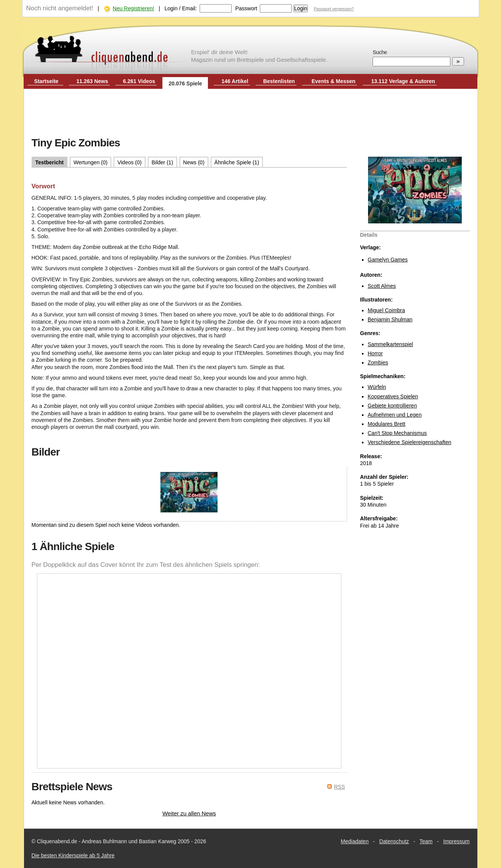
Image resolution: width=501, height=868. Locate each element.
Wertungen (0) (90, 162)
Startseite (46, 81)
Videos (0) (130, 162)
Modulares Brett (387, 424)
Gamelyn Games (388, 260)
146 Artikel (235, 81)
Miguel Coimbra (386, 310)
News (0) (194, 162)
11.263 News (92, 81)
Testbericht (50, 162)
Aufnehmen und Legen (395, 415)
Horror (375, 353)
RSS (340, 787)
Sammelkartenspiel (390, 344)
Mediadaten (355, 841)
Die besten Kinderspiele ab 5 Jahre (73, 855)
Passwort (246, 8)
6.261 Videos (139, 81)
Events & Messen (334, 81)
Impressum (456, 841)
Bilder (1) (162, 162)
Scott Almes (382, 286)
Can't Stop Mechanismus (397, 433)
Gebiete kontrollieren (392, 406)
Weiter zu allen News (189, 813)
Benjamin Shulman (390, 319)
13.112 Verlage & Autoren (403, 81)
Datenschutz (394, 841)
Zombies (378, 363)
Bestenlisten (279, 81)
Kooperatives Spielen (393, 396)
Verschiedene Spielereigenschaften (410, 442)
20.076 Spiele (185, 83)
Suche (380, 52)
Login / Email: (181, 8)
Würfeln (377, 387)
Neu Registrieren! (134, 8)
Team (426, 841)
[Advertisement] (251, 114)
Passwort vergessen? (334, 9)
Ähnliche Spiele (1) (237, 162)
